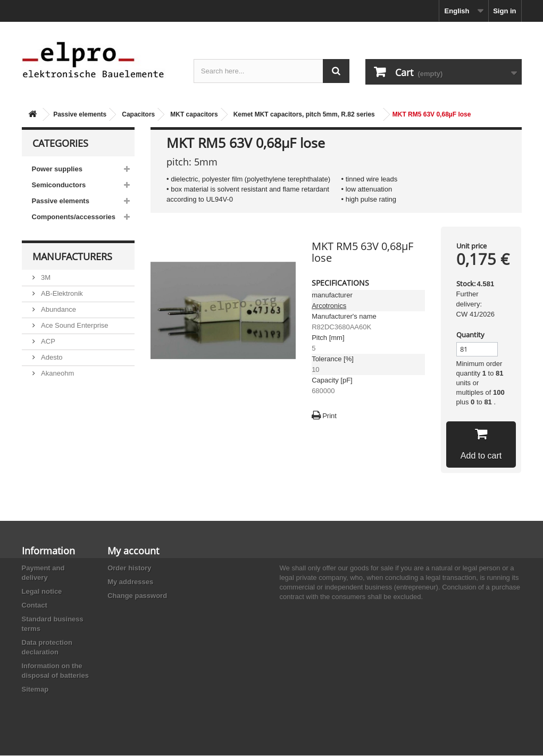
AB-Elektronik (61, 293)
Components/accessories (74, 217)
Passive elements (80, 114)
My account (133, 551)
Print (329, 416)
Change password (137, 596)
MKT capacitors (194, 114)
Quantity (470, 335)
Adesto (51, 357)
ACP (47, 341)
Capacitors (138, 114)
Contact (35, 606)
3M (45, 277)
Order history (129, 568)
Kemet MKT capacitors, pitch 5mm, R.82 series (304, 114)
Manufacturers (72, 256)
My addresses (130, 582)
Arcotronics (329, 306)
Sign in (504, 11)
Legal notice (42, 592)
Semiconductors (59, 185)
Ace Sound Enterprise (74, 325)
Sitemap (35, 690)
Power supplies (57, 169)
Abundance (58, 309)
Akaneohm (57, 373)
